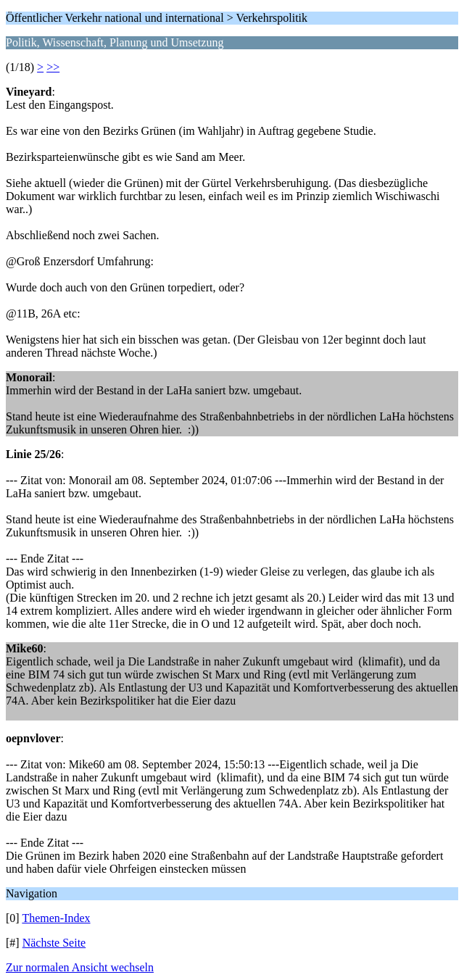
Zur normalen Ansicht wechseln (80, 967)
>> (53, 67)
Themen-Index (56, 918)
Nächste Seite (54, 943)
